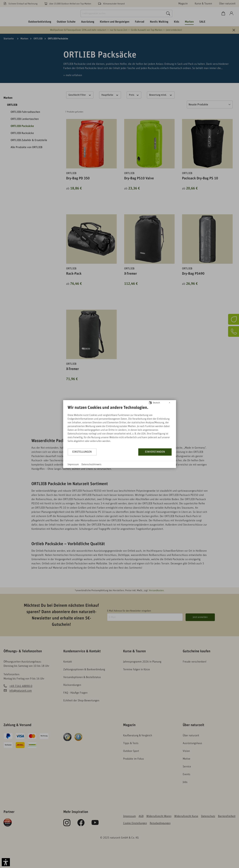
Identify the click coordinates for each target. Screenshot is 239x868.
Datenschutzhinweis (91, 464)
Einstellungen (82, 452)
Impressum (73, 464)
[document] (120, 426)
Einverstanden (155, 452)
